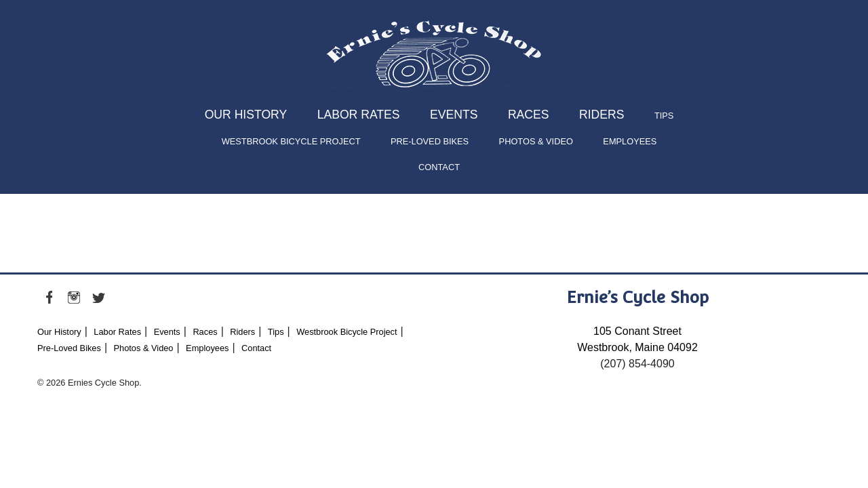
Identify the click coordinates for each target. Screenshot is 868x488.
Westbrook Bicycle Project (291, 141)
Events (454, 115)
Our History (246, 115)
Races (529, 115)
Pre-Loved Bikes (430, 141)
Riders (601, 115)
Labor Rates (359, 115)
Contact (439, 167)
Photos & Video (536, 141)
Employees (630, 141)
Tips (664, 116)
